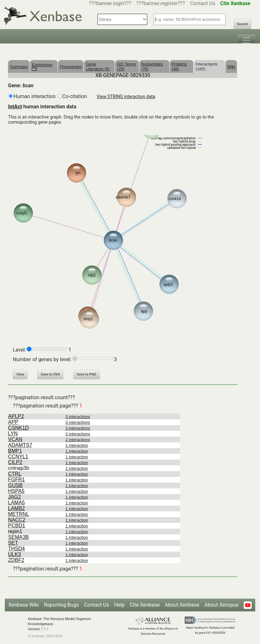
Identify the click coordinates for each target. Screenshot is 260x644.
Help (119, 605)
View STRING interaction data (126, 97)
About (222, 605)
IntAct (15, 107)
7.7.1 (45, 629)
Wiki (231, 67)
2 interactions (78, 440)
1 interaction (77, 445)
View (20, 374)
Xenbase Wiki (24, 605)
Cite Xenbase (145, 605)
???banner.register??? (161, 3)
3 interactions (78, 417)
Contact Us (203, 3)
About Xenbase (182, 605)
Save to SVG (50, 374)
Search (242, 24)
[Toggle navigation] (246, 39)
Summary (19, 67)
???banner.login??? (110, 3)
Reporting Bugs (61, 605)
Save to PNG (87, 374)
